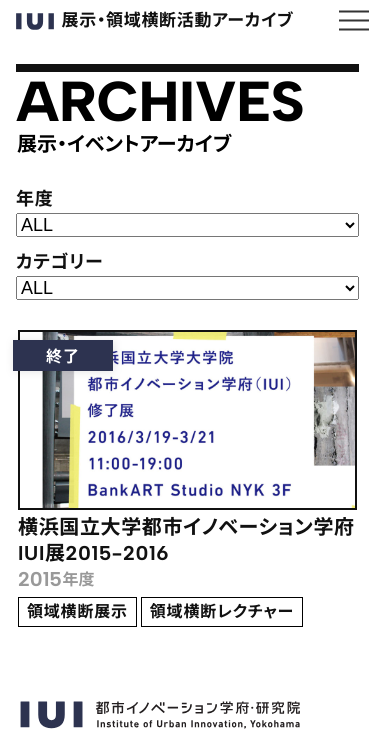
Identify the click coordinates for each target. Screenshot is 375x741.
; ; (187, 288)
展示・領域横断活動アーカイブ (154, 21)
